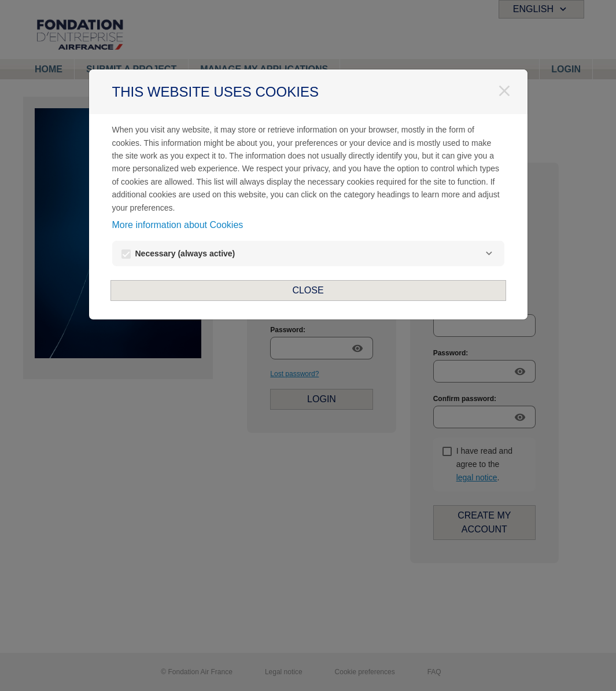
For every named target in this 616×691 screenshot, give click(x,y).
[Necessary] (489, 253)
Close (308, 290)
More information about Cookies (178, 225)
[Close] (504, 91)
